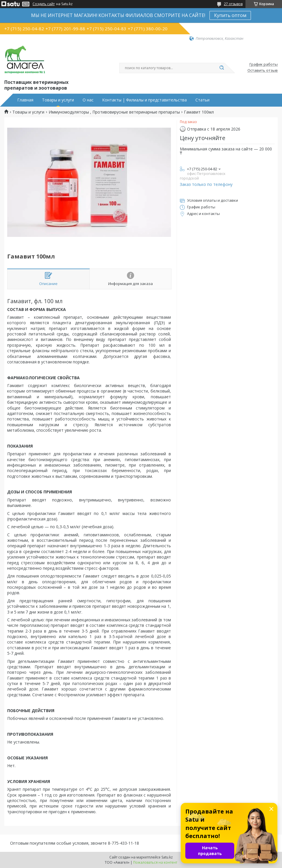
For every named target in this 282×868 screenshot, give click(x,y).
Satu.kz (167, 857)
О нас (88, 100)
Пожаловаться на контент (155, 862)
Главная (25, 100)
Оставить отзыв (263, 71)
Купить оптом (230, 15)
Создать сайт (44, 4)
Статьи (202, 100)
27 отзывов (233, 4)
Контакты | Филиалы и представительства (144, 100)
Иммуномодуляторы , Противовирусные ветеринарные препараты (114, 112)
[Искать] (222, 68)
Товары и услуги (58, 100)
